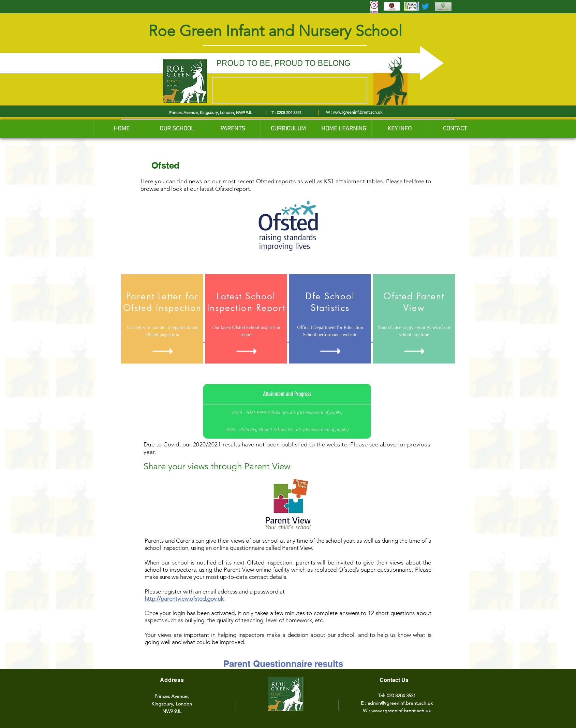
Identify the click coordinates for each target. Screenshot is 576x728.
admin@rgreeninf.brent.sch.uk (400, 703)
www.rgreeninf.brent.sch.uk (358, 112)
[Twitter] (425, 6)
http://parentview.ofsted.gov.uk (184, 599)
